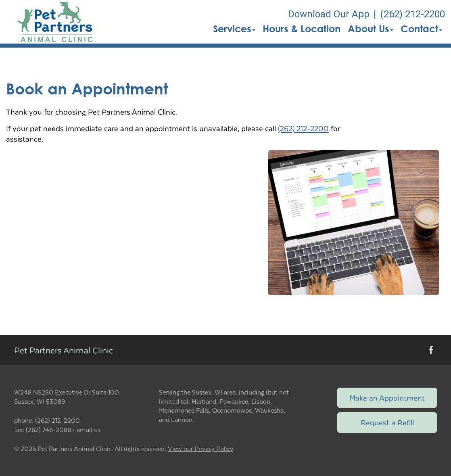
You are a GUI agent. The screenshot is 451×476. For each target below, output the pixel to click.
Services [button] (234, 29)
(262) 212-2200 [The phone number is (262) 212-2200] (412, 14)
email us (89, 429)
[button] (56, 22)
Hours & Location (302, 29)
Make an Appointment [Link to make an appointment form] (387, 398)
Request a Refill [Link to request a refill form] (387, 422)
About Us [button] (371, 29)
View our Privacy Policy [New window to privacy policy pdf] (200, 449)
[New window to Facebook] (431, 350)
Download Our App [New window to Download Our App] (329, 14)
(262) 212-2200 (303, 128)
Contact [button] (421, 29)
